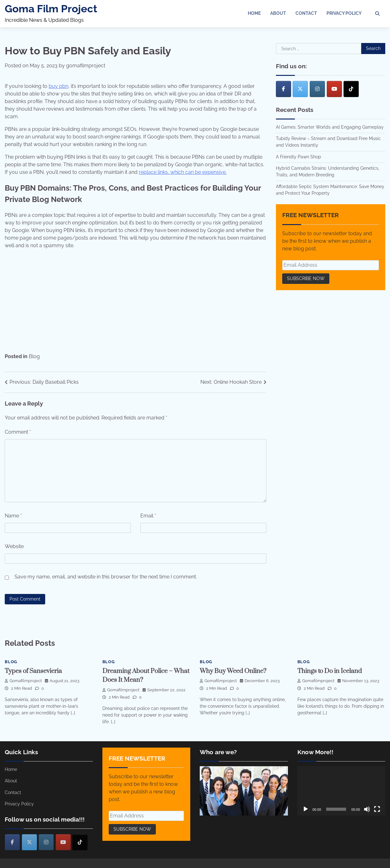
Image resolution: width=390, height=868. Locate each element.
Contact (306, 13)
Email (148, 516)
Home (254, 13)
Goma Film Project (51, 9)
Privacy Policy (344, 13)
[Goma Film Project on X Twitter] (300, 89)
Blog (34, 356)
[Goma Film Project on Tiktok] (351, 89)
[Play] (306, 809)
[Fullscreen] (377, 809)
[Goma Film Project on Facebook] (283, 89)
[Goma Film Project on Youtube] (334, 89)
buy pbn (58, 86)
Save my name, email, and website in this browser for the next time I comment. (106, 577)
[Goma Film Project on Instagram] (317, 89)
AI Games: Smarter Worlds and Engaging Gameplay (330, 127)
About (278, 13)
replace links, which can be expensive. (183, 172)
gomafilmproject (86, 66)
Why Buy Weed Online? (234, 671)
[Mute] (367, 809)
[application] (341, 791)
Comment (18, 432)
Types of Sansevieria (34, 671)
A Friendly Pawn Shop (299, 157)
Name (13, 516)
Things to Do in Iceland (330, 671)
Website (14, 546)
